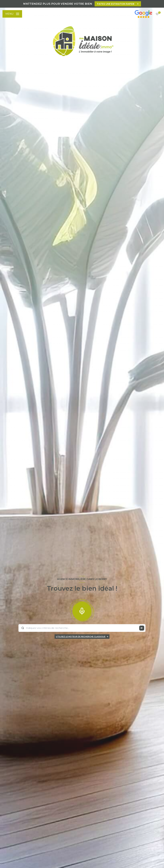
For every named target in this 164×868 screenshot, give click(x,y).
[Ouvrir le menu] (12, 14)
